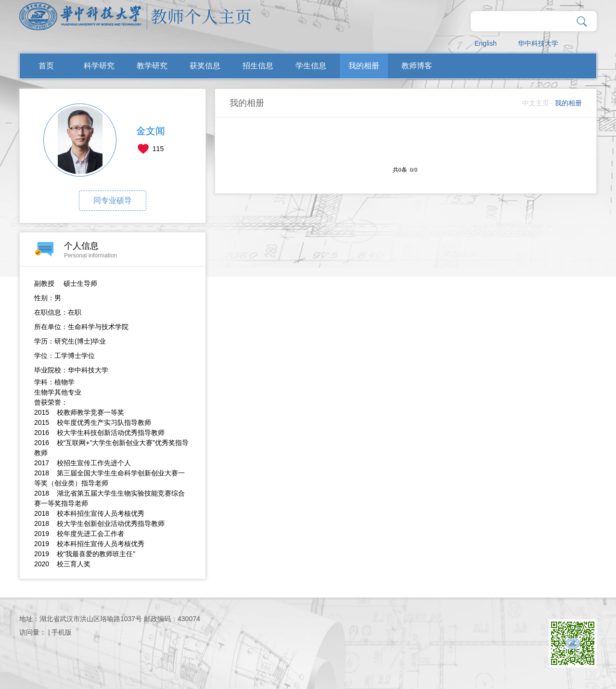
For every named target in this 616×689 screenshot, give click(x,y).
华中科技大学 (538, 43)
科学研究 (99, 66)
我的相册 (364, 66)
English (486, 43)
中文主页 (536, 103)
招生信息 (258, 66)
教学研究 (152, 66)
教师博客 (417, 66)
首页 (46, 66)
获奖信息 (205, 66)
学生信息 (311, 66)
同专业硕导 (113, 200)
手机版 (62, 632)
